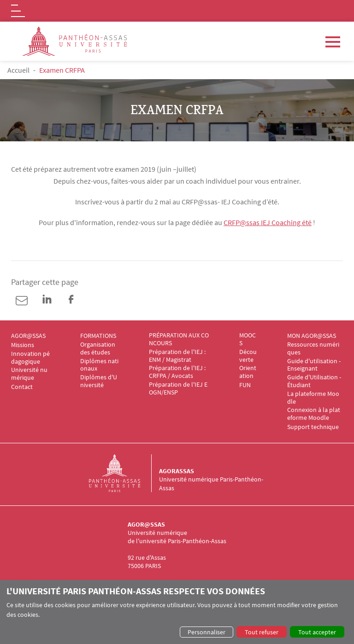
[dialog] (177, 612)
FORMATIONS (98, 336)
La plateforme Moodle (313, 398)
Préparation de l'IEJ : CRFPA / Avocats (179, 372)
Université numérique (29, 374)
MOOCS (248, 339)
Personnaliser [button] (206, 632)
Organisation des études (98, 348)
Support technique (313, 427)
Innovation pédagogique (30, 358)
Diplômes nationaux (99, 365)
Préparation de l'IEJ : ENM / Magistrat (178, 356)
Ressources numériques (313, 348)
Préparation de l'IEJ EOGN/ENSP (178, 389)
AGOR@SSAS (28, 336)
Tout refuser (262, 632)
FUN (245, 385)
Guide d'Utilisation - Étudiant (315, 381)
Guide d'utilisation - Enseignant (315, 365)
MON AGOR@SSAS (312, 336)
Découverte (248, 356)
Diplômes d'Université (99, 381)
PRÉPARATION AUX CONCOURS (179, 339)
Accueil (18, 70)
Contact (22, 387)
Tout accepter (317, 632)
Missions (23, 345)
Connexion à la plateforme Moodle (314, 414)
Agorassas (177, 471)
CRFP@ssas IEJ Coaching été (268, 222)
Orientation (248, 372)
